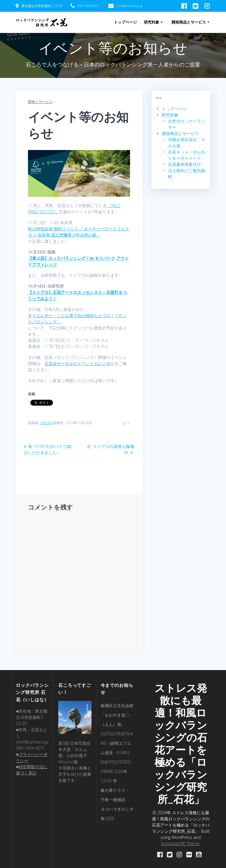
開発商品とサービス (189, 22)
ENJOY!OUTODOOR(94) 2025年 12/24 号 (116, 771)
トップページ (125, 22)
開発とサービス (40, 102)
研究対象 (152, 22)
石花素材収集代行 (185, 164)
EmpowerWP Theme (180, 843)
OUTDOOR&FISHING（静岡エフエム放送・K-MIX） (117, 743)
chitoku (46, 423)
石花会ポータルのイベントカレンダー (79, 363)
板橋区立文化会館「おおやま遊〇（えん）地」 (117, 715)
